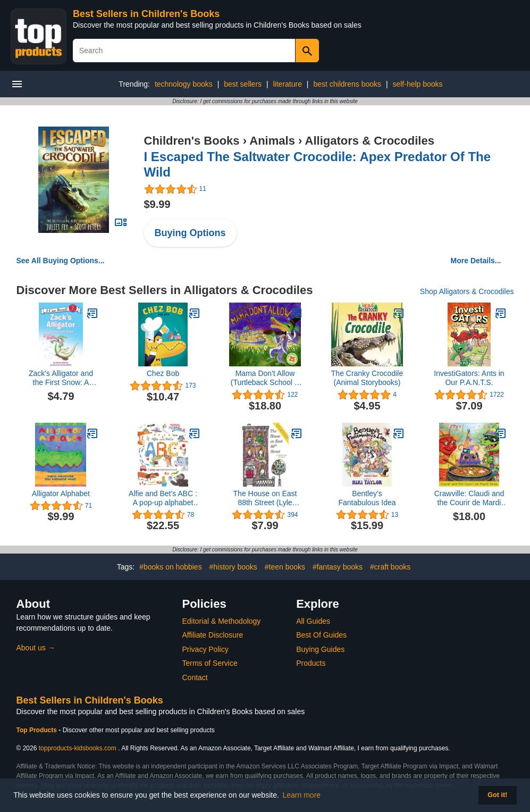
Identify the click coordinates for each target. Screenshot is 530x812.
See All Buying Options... (61, 261)
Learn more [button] (302, 795)
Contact (195, 677)
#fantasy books (338, 567)
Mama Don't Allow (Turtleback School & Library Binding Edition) (265, 378)
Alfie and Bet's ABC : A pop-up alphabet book (163, 498)
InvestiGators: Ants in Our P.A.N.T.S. (469, 378)
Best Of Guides (321, 635)
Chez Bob (163, 373)
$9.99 (157, 204)
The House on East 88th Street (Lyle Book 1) (265, 498)
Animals (272, 141)
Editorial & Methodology (222, 621)
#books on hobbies (171, 567)
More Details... (476, 261)
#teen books (285, 567)
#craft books (390, 567)
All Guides (313, 621)
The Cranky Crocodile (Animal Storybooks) (367, 378)
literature (288, 84)
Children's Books (192, 141)
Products (311, 663)
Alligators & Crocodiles (370, 141)
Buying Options (190, 233)
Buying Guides (320, 649)
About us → (36, 648)
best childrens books (347, 84)
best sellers (243, 84)
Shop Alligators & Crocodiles (467, 291)
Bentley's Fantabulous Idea (367, 498)
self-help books (417, 84)
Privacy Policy (205, 649)
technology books (184, 84)
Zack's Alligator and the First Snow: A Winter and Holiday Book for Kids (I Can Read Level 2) (61, 378)
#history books (233, 567)
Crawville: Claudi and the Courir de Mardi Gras (469, 498)
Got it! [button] (497, 795)
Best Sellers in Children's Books (146, 14)
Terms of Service (210, 663)
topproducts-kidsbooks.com (78, 748)
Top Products (38, 730)
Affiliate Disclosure (213, 635)
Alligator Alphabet (61, 493)
